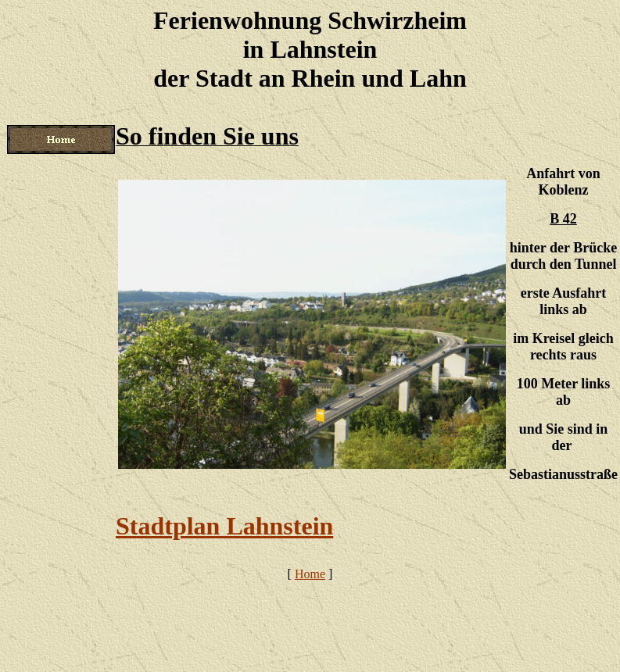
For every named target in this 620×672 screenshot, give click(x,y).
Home (310, 574)
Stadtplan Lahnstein (224, 526)
